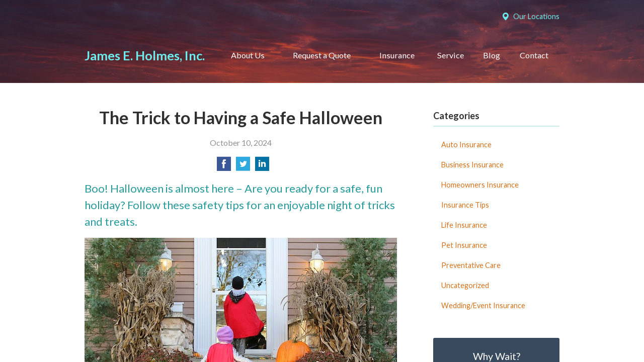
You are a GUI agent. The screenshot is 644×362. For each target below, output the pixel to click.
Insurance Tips (465, 205)
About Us (248, 55)
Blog (492, 55)
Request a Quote (322, 55)
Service (451, 55)
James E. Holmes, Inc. (145, 55)
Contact (534, 55)
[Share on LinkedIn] (262, 167)
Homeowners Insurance (480, 185)
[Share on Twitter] (243, 167)
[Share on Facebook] (224, 167)
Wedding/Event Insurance (483, 305)
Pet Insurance (464, 245)
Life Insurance (464, 225)
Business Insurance (472, 165)
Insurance (397, 55)
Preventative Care (471, 265)
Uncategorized (465, 285)
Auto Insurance (466, 145)
